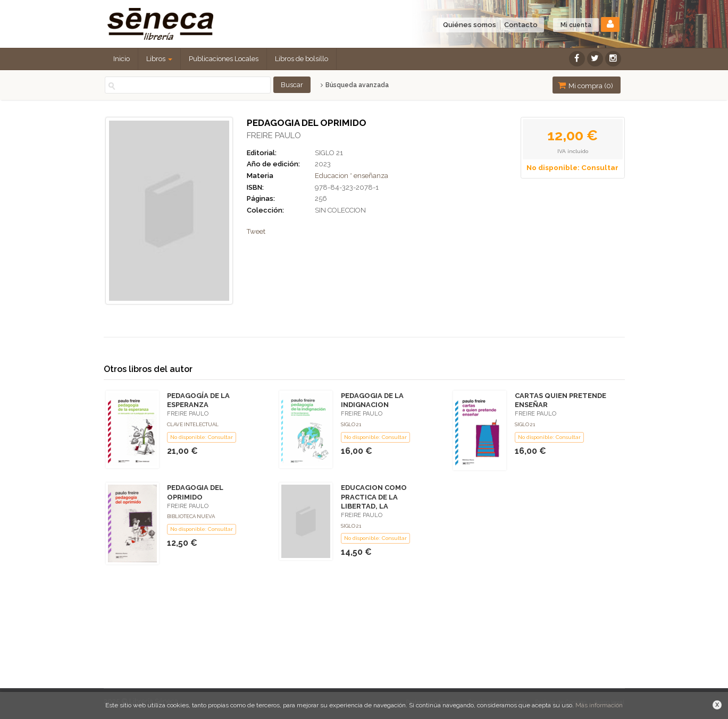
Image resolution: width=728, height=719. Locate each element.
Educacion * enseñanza (352, 176)
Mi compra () (585, 85)
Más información (599, 705)
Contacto (521, 25)
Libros (159, 59)
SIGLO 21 (329, 153)
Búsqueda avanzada (354, 85)
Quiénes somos (470, 25)
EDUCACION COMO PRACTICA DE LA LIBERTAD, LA (374, 497)
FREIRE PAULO (274, 136)
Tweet (256, 231)
